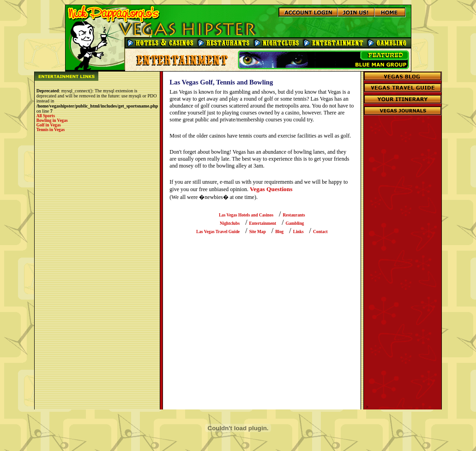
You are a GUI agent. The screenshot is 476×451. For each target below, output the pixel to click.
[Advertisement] (403, 266)
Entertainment (263, 223)
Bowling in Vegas (52, 120)
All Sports (46, 116)
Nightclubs (230, 223)
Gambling (295, 223)
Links (298, 232)
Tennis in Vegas (51, 130)
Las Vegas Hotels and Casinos (246, 215)
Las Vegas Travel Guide (218, 232)
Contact (320, 232)
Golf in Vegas (49, 125)
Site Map (258, 232)
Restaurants (294, 215)
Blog (279, 232)
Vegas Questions (271, 189)
